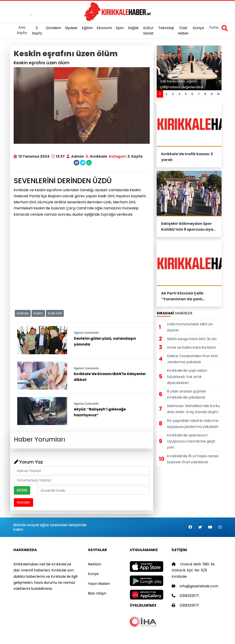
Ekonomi (104, 28)
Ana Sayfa (22, 30)
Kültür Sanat (148, 31)
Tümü (214, 27)
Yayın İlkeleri (99, 584)
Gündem (53, 28)
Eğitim (87, 28)
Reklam (95, 564)
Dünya (198, 28)
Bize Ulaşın (97, 593)
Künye (93, 574)
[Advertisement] (82, 275)
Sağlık (133, 28)
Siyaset (71, 28)
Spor (120, 28)
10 (218, 94)
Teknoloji (166, 28)
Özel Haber (183, 31)
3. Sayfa (37, 31)
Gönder (23, 502)
